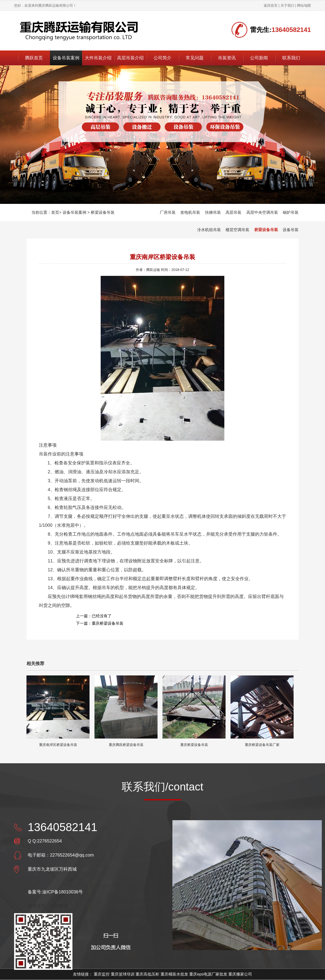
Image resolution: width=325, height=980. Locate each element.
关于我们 (287, 5)
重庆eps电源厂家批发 (208, 974)
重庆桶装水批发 (174, 974)
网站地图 (304, 5)
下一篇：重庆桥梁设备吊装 (100, 623)
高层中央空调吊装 (262, 212)
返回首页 (271, 5)
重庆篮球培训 (123, 974)
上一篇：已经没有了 (94, 616)
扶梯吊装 (213, 212)
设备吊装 (291, 230)
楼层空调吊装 (237, 230)
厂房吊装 (168, 212)
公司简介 (162, 58)
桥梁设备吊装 (103, 212)
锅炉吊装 (291, 212)
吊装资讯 (227, 58)
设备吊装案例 (66, 58)
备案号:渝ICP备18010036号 (55, 892)
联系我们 (291, 58)
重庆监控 (102, 974)
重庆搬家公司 (240, 974)
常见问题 (195, 58)
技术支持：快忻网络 (48, 906)
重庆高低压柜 (147, 974)
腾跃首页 (34, 58)
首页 (55, 212)
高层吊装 (233, 212)
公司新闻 (259, 58)
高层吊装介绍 (130, 58)
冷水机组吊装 (209, 230)
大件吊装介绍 (98, 58)
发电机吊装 (190, 212)
